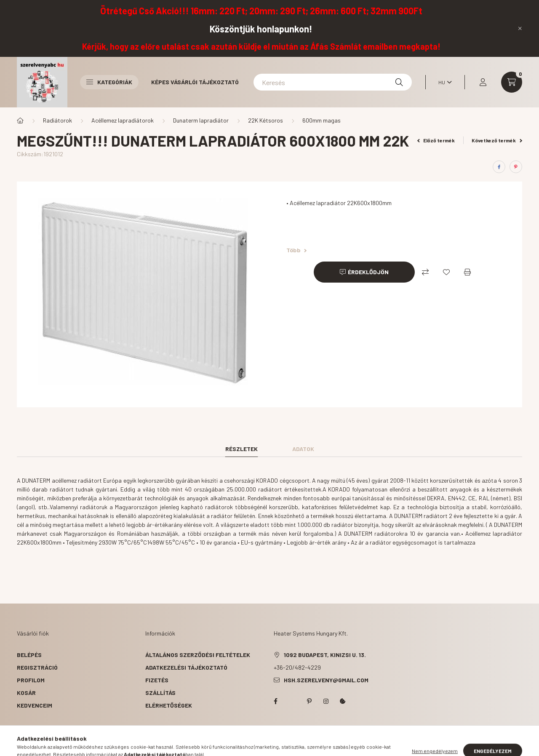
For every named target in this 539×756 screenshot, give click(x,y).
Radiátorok (57, 120)
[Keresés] (333, 82)
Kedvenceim (35, 705)
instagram (326, 701)
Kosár (26, 693)
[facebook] (499, 167)
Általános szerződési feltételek (198, 655)
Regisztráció (37, 667)
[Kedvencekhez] (446, 272)
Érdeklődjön (368, 272)
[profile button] (483, 82)
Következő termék (497, 140)
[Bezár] (520, 28)
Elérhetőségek (169, 705)
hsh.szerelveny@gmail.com (326, 680)
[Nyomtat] (467, 272)
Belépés (29, 655)
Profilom (31, 680)
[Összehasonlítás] (425, 272)
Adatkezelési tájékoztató (186, 667)
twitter (292, 701)
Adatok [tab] (303, 449)
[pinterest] (516, 167)
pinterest (309, 701)
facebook (275, 701)
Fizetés (157, 680)
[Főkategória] (20, 120)
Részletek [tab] (241, 449)
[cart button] (512, 82)
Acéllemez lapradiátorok (123, 120)
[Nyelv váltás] (443, 82)
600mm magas (322, 120)
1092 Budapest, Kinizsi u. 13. (325, 655)
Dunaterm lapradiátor (201, 120)
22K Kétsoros (265, 120)
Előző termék (436, 140)
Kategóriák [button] (109, 82)
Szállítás (160, 693)
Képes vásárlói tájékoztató (195, 82)
